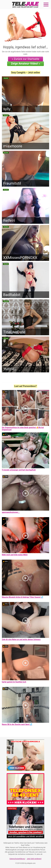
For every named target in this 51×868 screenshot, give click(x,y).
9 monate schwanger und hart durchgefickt (19, 470)
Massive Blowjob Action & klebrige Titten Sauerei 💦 (22, 597)
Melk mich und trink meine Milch (15, 555)
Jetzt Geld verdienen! (34, 859)
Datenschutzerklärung (17, 859)
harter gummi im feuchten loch (14, 682)
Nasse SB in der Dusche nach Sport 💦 (17, 724)
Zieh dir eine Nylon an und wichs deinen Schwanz (21, 639)
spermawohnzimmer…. (11, 512)
